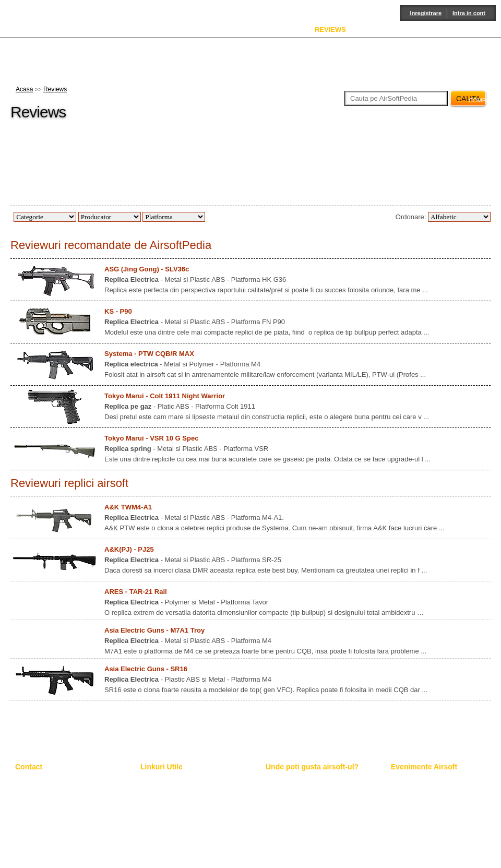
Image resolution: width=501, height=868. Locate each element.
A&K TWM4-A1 (128, 507)
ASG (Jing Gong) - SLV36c (147, 269)
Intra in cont (469, 13)
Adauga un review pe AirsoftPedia (188, 804)
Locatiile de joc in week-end (304, 795)
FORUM (430, 29)
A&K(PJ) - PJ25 (129, 549)
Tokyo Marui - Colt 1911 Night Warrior (165, 396)
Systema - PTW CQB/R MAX (149, 354)
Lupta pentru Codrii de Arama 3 (434, 804)
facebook (480, 153)
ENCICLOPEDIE (268, 29)
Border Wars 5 (411, 795)
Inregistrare (426, 13)
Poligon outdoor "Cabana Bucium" (313, 804)
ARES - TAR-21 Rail (136, 592)
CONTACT (479, 29)
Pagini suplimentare (168, 786)
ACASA (147, 29)
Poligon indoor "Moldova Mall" (307, 813)
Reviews (55, 89)
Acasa (24, 89)
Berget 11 (404, 813)
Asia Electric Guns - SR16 (146, 669)
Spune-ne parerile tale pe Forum (186, 813)
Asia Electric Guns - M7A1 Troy (154, 630)
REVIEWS (330, 29)
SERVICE (382, 29)
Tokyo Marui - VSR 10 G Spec (151, 438)
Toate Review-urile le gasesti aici (186, 795)
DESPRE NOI (201, 29)
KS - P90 (118, 311)
